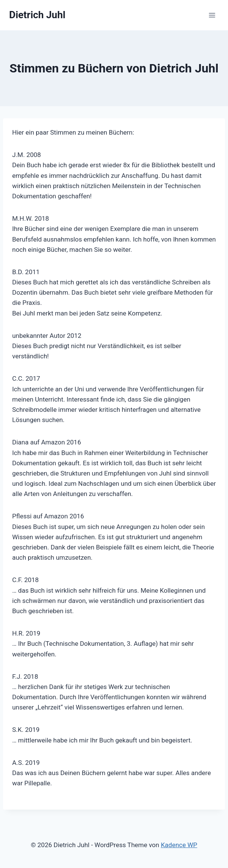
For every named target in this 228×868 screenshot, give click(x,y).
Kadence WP (179, 845)
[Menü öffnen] (212, 15)
